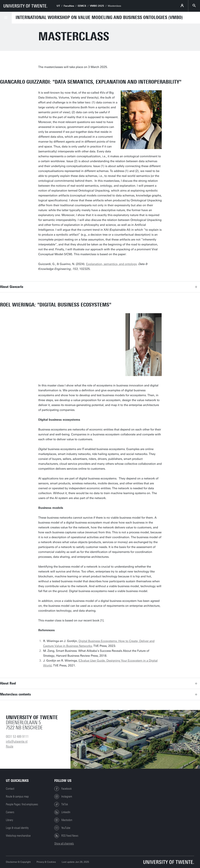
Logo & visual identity (17, 828)
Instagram (63, 797)
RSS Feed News (66, 836)
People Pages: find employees (22, 804)
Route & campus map (17, 797)
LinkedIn (62, 812)
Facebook (63, 789)
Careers (10, 812)
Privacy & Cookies (46, 862)
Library (9, 820)
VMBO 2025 (97, 6)
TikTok (61, 804)
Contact (10, 789)
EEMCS (82, 6)
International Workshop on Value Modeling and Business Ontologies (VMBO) (99, 17)
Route (10, 746)
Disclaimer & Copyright (18, 862)
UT (58, 6)
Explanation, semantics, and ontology (112, 264)
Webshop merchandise (18, 836)
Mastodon (63, 820)
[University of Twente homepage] (25, 6)
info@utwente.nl (17, 741)
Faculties (69, 6)
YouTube (62, 828)
